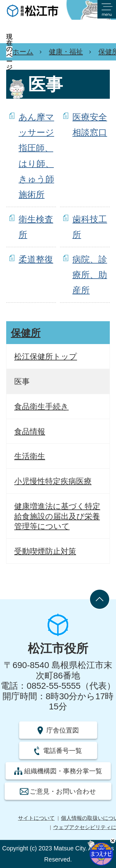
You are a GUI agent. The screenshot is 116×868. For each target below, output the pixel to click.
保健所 (26, 333)
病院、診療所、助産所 (90, 275)
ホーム (23, 52)
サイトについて (36, 818)
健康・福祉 (66, 52)
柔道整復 (36, 259)
